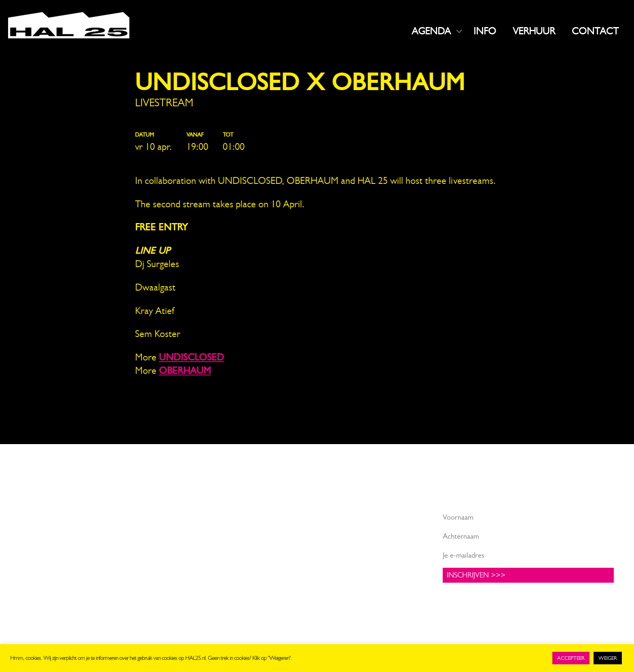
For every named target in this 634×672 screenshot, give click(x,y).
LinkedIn (248, 542)
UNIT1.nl (107, 577)
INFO (485, 31)
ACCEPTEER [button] (571, 658)
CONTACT (595, 31)
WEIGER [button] (608, 658)
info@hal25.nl (40, 548)
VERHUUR (534, 31)
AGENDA (431, 31)
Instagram (251, 529)
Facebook (250, 517)
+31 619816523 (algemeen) (61, 558)
